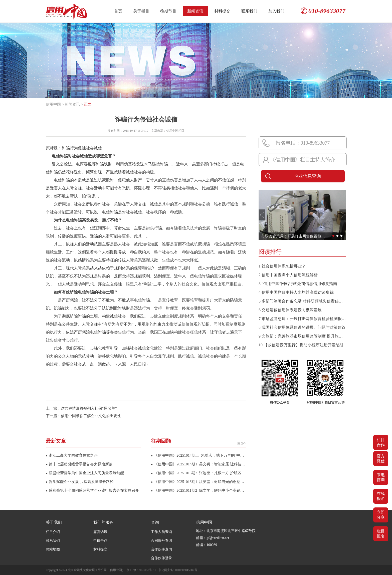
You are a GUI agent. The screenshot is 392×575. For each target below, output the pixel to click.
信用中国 (53, 104)
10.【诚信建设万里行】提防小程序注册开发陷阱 (301, 345)
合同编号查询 (161, 541)
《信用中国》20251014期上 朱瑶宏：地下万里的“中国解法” (199, 455)
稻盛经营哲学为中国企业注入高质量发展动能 (85, 473)
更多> (242, 443)
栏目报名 (381, 534)
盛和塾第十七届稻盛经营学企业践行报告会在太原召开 (92, 490)
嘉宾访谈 (100, 532)
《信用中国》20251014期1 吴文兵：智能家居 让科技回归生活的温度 (199, 464)
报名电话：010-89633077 (303, 143)
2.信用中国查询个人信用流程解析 (288, 275)
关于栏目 (141, 11)
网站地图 (53, 549)
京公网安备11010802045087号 (178, 570)
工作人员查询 (161, 532)
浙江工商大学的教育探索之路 (72, 455)
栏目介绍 (53, 532)
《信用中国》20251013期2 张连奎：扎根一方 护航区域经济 (199, 473)
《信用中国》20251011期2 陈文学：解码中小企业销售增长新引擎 (199, 490)
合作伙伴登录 (161, 558)
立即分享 (381, 515)
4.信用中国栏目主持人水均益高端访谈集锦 (296, 292)
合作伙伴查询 (161, 549)
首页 (118, 11)
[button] (262, 215)
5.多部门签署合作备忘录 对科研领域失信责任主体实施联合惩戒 (302, 301)
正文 (88, 104)
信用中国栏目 (175, 131)
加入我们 (276, 11)
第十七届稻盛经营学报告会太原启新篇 (79, 464)
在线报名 (381, 496)
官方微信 (381, 459)
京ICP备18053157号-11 (141, 570)
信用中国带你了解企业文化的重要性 (91, 416)
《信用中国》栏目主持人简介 (303, 160)
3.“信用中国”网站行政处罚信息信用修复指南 (298, 284)
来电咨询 (381, 477)
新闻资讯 (195, 11)
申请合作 (100, 541)
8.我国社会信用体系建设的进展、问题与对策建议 (302, 327)
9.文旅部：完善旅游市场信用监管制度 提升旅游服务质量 (302, 336)
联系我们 (249, 11)
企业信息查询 (292, 176)
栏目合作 (381, 442)
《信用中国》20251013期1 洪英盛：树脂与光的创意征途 (199, 482)
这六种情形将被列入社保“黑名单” (89, 408)
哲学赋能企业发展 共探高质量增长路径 (80, 482)
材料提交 (222, 11)
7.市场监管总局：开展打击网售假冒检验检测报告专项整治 (302, 319)
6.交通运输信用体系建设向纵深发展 (290, 310)
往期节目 (168, 11)
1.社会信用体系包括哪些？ (282, 266)
